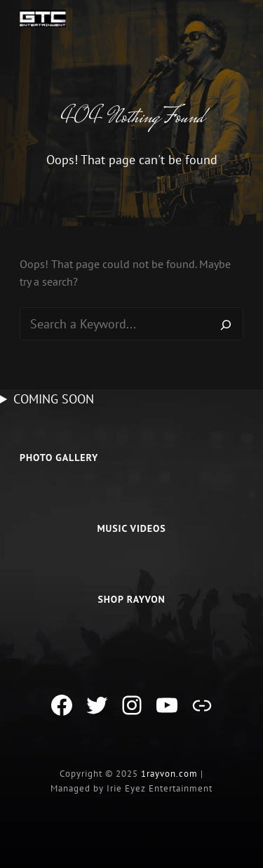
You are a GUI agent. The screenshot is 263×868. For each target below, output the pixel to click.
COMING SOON (54, 399)
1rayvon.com (169, 774)
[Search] (226, 324)
